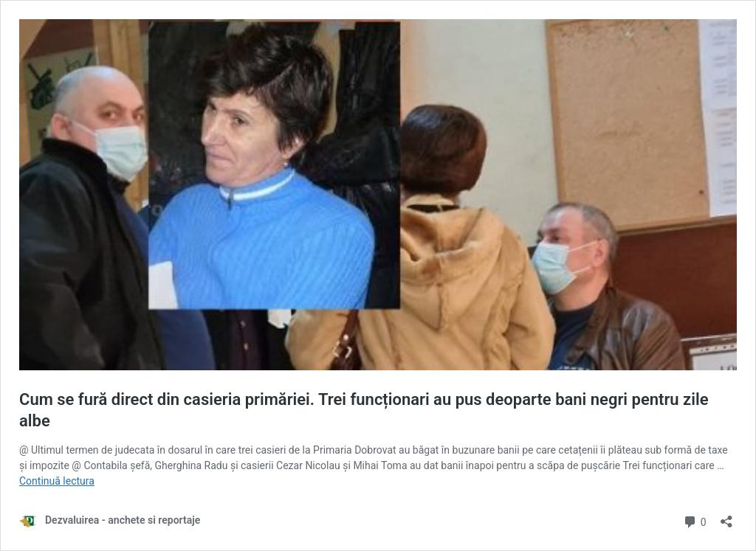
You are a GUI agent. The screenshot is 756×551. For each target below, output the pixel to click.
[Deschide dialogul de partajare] (726, 517)
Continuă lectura (57, 481)
